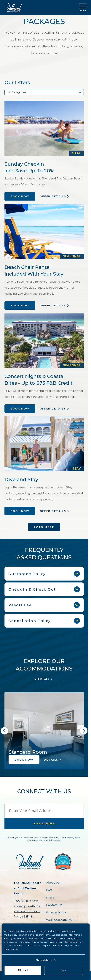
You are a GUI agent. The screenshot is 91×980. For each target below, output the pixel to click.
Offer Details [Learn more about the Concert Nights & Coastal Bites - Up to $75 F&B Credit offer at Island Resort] (53, 409)
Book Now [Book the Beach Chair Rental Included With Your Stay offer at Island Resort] (20, 305)
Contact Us (54, 905)
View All (42, 679)
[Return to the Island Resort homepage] (14, 7)
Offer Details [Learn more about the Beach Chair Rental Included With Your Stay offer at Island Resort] (53, 305)
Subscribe (44, 823)
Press (50, 898)
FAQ (49, 890)
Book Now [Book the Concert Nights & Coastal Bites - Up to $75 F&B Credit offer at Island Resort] (20, 409)
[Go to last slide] (4, 731)
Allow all (23, 970)
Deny (64, 970)
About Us (53, 883)
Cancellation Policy (44, 621)
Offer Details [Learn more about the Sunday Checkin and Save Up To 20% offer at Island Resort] (53, 196)
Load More (44, 527)
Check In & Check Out (44, 589)
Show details (44, 960)
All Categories (17, 92)
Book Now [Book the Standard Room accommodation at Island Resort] (24, 760)
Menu (83, 7)
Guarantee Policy (44, 574)
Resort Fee (44, 605)
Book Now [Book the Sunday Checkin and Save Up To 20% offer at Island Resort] (20, 196)
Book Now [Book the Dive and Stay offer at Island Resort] (20, 511)
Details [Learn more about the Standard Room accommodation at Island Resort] (51, 760)
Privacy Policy (56, 912)
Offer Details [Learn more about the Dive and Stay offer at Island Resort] (53, 511)
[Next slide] (84, 731)
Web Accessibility (59, 920)
